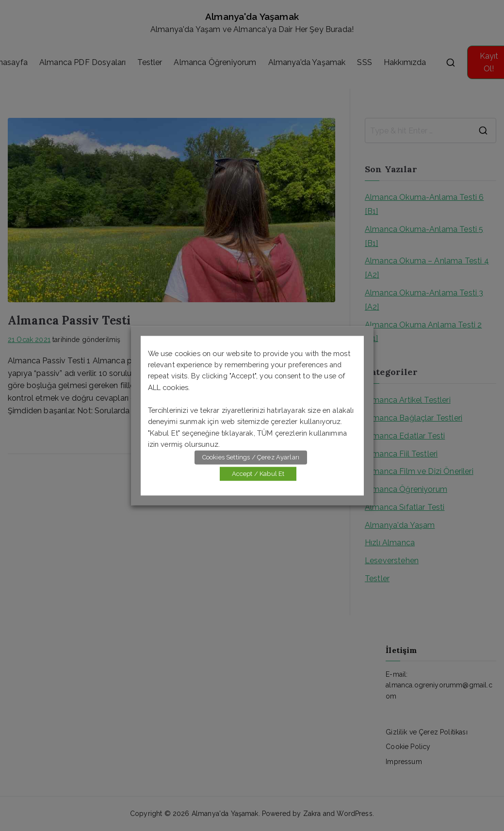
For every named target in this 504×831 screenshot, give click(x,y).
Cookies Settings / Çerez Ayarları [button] (251, 457)
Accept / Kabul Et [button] (258, 474)
